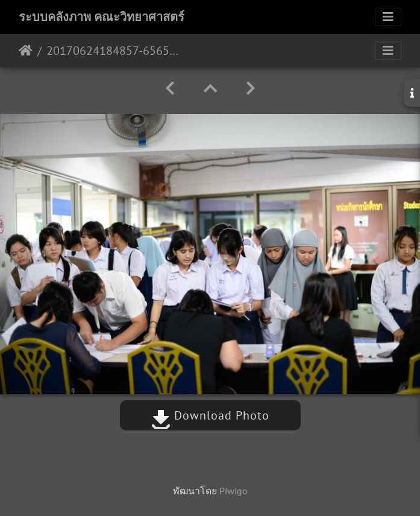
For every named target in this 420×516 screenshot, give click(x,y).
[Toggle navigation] (388, 17)
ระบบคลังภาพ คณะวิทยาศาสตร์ (102, 17)
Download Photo (210, 415)
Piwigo (234, 491)
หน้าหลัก (26, 51)
